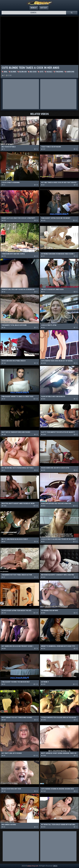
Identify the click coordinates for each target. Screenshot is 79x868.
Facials (49, 72)
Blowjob (22, 72)
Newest (34, 8)
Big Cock (32, 72)
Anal (5, 72)
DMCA (55, 866)
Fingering (58, 72)
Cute (41, 72)
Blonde (13, 72)
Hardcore (69, 72)
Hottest (44, 8)
